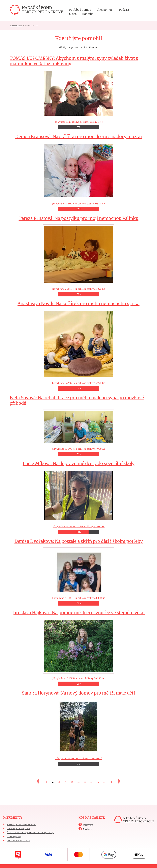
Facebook (88, 829)
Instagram (88, 825)
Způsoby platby (14, 837)
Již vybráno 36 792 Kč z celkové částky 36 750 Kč (78, 346)
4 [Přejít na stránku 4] (66, 782)
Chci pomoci (105, 10)
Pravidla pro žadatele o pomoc (21, 824)
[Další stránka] (118, 781)
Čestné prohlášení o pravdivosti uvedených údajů (30, 833)
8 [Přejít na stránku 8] (85, 782)
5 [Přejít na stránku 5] (72, 782)
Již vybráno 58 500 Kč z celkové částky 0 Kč (78, 728)
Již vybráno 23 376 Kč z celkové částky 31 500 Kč (78, 497)
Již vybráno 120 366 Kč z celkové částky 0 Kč (78, 92)
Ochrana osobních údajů (19, 841)
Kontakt (88, 14)
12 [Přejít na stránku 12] (98, 782)
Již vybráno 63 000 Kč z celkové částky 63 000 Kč (78, 572)
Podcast (124, 10)
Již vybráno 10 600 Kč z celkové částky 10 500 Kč (78, 172)
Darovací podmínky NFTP (19, 828)
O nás (73, 14)
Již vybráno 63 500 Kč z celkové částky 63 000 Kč (78, 426)
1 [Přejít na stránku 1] (46, 782)
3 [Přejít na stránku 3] (59, 782)
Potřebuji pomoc (80, 10)
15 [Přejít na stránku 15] (111, 782)
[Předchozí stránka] (39, 781)
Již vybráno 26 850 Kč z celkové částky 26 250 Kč (78, 256)
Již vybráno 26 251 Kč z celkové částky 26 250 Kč (78, 648)
